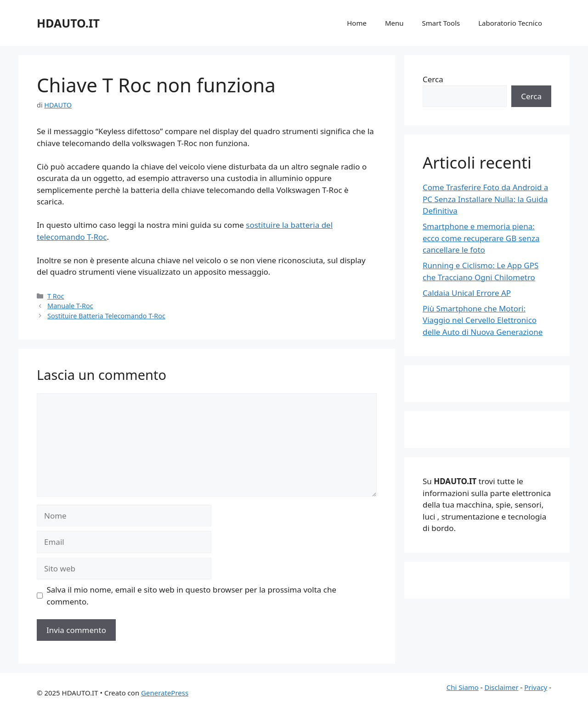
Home (357, 23)
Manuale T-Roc (70, 306)
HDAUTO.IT (68, 23)
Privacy (536, 687)
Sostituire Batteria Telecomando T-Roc (106, 316)
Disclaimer (502, 687)
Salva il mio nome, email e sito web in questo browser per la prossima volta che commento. (192, 596)
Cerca (433, 79)
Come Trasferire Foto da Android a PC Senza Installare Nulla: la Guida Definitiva (485, 199)
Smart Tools (441, 23)
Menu (394, 23)
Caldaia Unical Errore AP (467, 293)
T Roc (56, 296)
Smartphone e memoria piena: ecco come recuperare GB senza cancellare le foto (481, 238)
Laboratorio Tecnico (510, 23)
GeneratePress (165, 693)
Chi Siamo (463, 687)
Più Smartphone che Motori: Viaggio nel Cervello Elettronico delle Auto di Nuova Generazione (483, 320)
